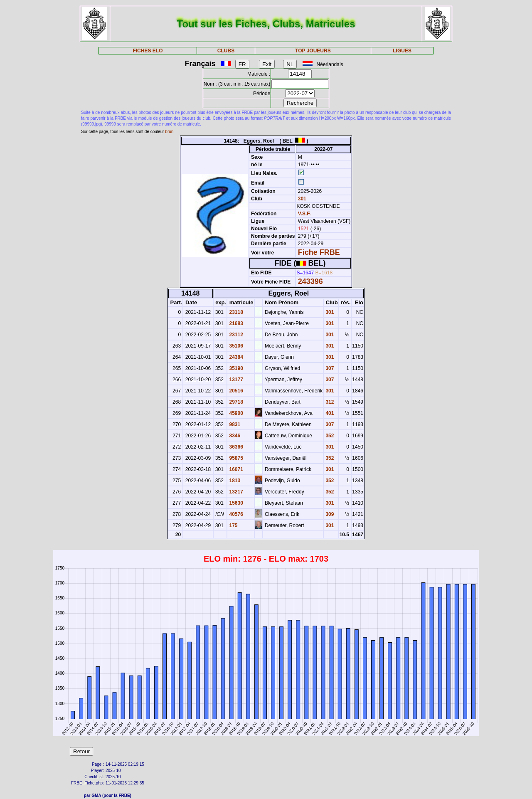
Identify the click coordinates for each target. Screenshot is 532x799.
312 (329, 402)
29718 (235, 402)
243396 (310, 281)
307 (329, 368)
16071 (235, 469)
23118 (235, 312)
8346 (234, 436)
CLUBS (226, 51)
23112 (235, 335)
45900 (235, 413)
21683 (235, 323)
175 (233, 525)
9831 (234, 424)
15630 (235, 503)
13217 (235, 492)
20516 (235, 391)
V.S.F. (304, 214)
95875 (235, 458)
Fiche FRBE (319, 252)
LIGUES (402, 51)
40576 (235, 514)
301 (301, 199)
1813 (234, 481)
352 (329, 436)
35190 (235, 368)
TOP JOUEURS (313, 51)
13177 (235, 380)
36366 (235, 447)
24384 (235, 357)
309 (329, 514)
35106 (235, 346)
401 (329, 413)
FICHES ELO (148, 51)
